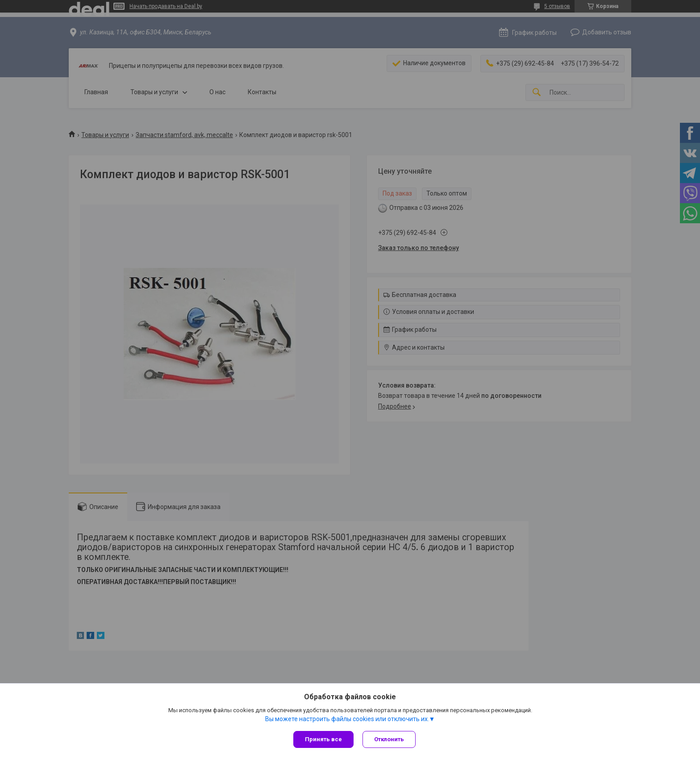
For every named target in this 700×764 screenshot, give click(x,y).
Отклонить (389, 739)
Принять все (323, 739)
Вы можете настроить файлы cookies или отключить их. (347, 719)
